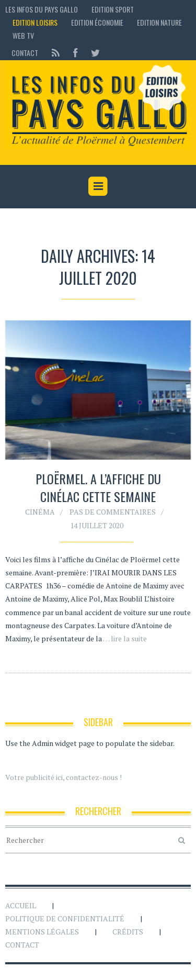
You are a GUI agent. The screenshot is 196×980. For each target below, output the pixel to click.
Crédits (128, 932)
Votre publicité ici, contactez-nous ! (64, 777)
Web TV (23, 35)
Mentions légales (42, 932)
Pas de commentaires (113, 512)
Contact (25, 53)
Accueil (21, 905)
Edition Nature (159, 22)
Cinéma (40, 512)
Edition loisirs (35, 22)
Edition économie (97, 22)
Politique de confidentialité (65, 918)
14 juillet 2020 (97, 525)
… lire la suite (125, 638)
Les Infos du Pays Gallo (42, 9)
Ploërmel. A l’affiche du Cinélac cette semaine (98, 487)
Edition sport (113, 9)
